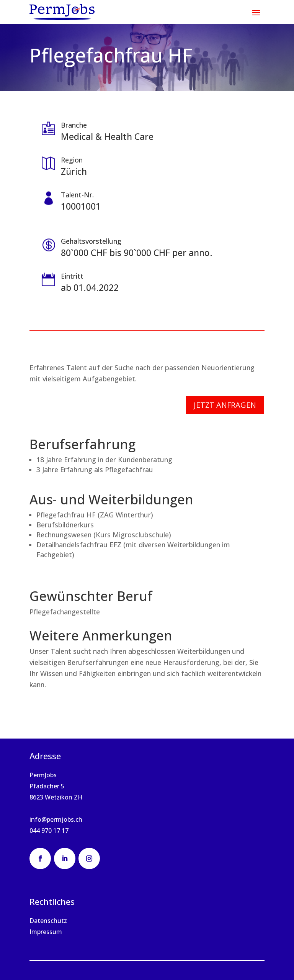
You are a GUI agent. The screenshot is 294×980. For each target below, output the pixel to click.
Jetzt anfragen (225, 405)
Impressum (46, 932)
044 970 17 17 (49, 831)
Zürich (74, 171)
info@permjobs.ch (56, 819)
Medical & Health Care (107, 136)
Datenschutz (48, 921)
